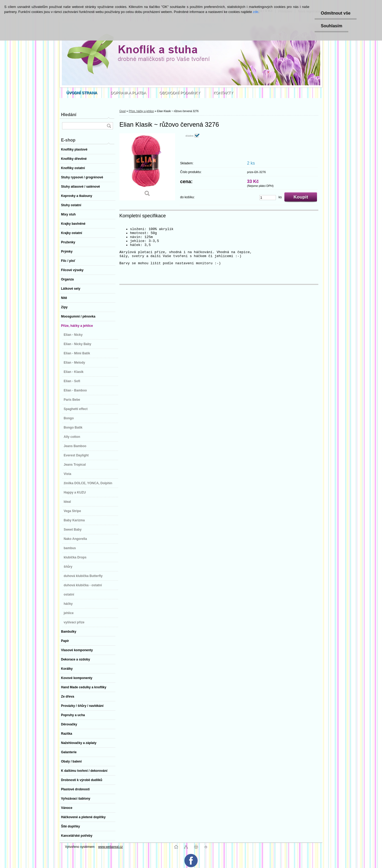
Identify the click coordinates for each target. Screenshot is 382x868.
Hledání (69, 115)
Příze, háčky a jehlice (141, 111)
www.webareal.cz (110, 847)
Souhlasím (331, 26)
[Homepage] (82, 93)
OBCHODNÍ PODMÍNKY (180, 93)
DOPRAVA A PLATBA (128, 93)
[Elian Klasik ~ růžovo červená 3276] (147, 167)
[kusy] (268, 198)
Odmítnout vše (335, 13)
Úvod (122, 111)
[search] (109, 126)
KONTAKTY (223, 93)
